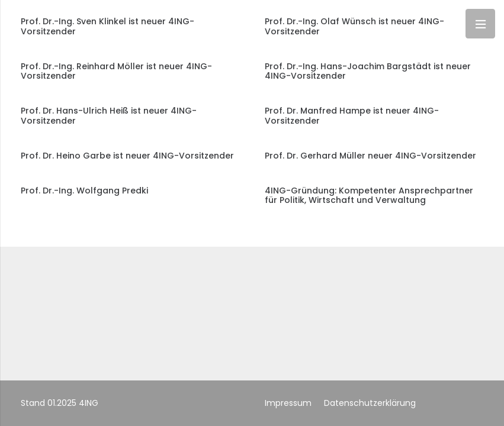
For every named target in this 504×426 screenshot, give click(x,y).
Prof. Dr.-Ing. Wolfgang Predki (84, 191)
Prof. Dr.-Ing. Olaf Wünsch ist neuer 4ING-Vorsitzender (354, 26)
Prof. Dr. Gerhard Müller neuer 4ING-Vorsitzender (370, 156)
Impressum (288, 403)
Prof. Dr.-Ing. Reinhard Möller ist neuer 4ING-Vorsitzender (116, 71)
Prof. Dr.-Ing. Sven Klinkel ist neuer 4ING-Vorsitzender (107, 26)
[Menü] (480, 24)
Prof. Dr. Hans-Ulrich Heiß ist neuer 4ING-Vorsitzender (109, 116)
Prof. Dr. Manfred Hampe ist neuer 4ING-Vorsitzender (352, 116)
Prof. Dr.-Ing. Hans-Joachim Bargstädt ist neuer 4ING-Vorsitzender (368, 71)
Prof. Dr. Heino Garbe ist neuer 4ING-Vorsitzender (127, 156)
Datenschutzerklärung (370, 403)
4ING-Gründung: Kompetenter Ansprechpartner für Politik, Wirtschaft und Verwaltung (369, 196)
